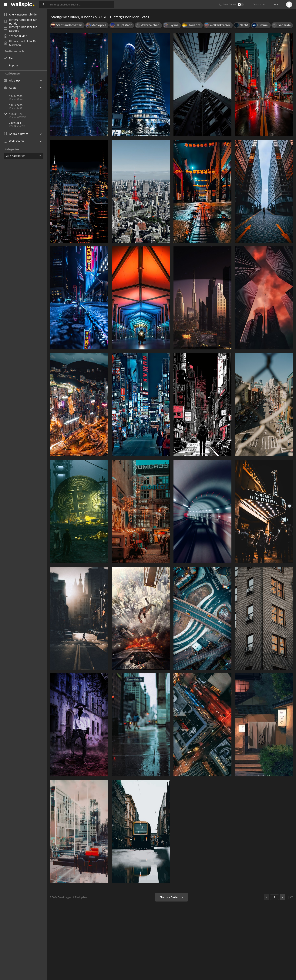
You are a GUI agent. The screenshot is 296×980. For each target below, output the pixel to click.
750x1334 (15, 123)
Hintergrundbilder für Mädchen (20, 43)
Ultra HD (12, 80)
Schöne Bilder (15, 36)
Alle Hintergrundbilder (21, 14)
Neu (12, 58)
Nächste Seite (172, 897)
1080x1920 (28, 114)
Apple (10, 88)
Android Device (16, 134)
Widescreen (14, 141)
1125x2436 (16, 105)
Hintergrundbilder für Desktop (20, 29)
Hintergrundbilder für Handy (20, 22)
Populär (14, 65)
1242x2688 (16, 96)
